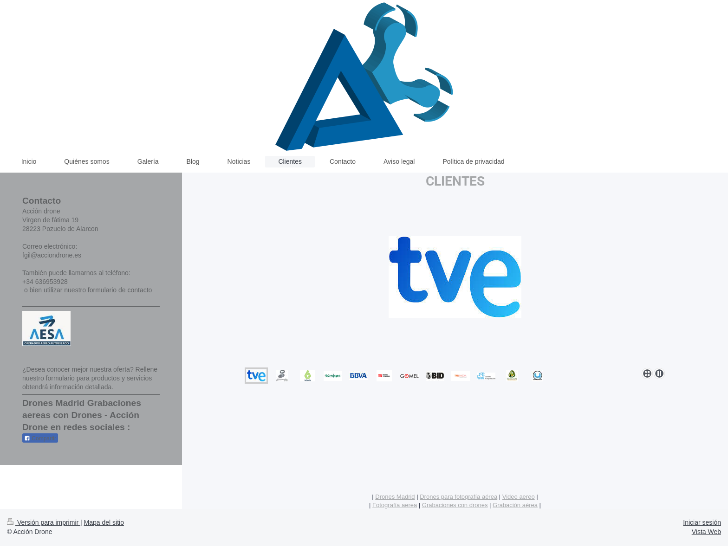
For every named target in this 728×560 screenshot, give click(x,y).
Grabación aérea (515, 505)
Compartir (40, 438)
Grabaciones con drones (455, 505)
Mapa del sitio (104, 522)
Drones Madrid (395, 497)
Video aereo (519, 497)
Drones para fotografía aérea (458, 497)
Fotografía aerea (395, 505)
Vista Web (706, 532)
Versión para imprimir (44, 522)
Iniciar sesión (702, 522)
